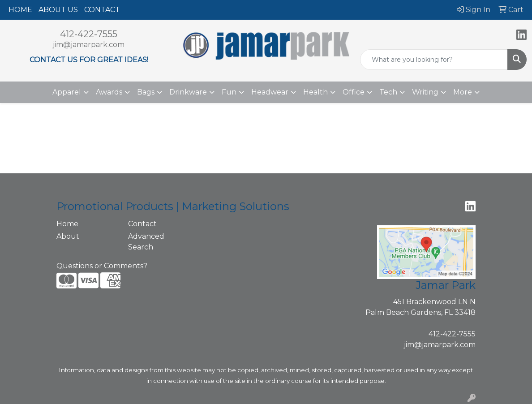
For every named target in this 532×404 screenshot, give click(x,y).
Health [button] (315, 92)
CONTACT (102, 10)
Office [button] (354, 92)
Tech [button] (388, 92)
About (68, 236)
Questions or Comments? (102, 266)
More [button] (463, 92)
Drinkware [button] (188, 92)
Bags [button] (146, 92)
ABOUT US (58, 10)
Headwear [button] (270, 92)
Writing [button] (425, 92)
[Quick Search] (434, 60)
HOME (20, 10)
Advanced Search (146, 242)
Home (67, 224)
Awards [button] (109, 92)
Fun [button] (229, 92)
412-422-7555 (89, 34)
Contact (142, 224)
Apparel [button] (67, 92)
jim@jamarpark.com (89, 45)
